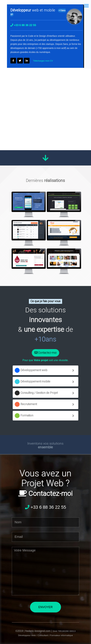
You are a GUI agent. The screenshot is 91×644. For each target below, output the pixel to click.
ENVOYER (45, 607)
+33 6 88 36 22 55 (45, 507)
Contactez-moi (45, 353)
